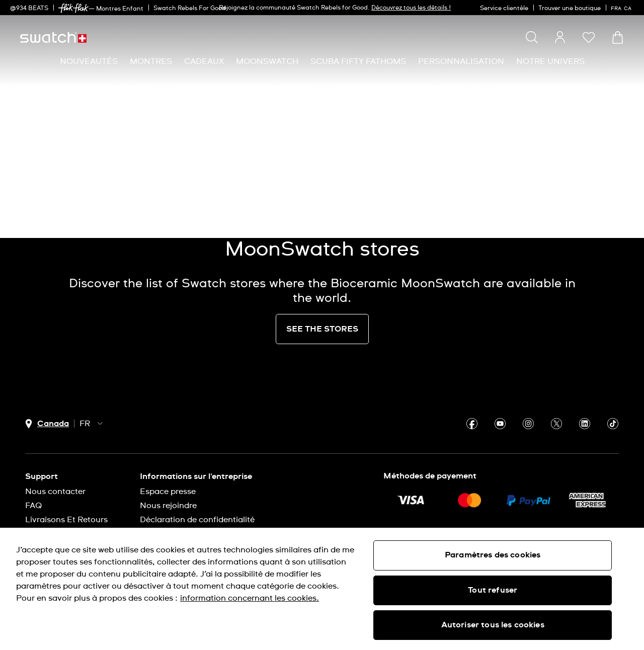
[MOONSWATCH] (267, 62)
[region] (322, 589)
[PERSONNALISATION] (461, 62)
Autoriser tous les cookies (493, 625)
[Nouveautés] (89, 62)
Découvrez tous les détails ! (411, 8)
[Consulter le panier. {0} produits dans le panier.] (618, 37)
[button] (589, 37)
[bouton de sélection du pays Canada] (47, 424)
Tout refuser (493, 590)
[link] (73, 8)
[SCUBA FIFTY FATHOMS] (358, 62)
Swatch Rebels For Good (190, 9)
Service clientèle (504, 9)
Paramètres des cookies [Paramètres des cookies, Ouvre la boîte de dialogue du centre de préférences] (493, 555)
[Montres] (151, 62)
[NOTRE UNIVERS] (550, 62)
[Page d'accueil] (53, 37)
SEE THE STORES (322, 329)
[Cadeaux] (204, 62)
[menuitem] (89, 62)
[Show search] (532, 37)
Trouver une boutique (570, 9)
